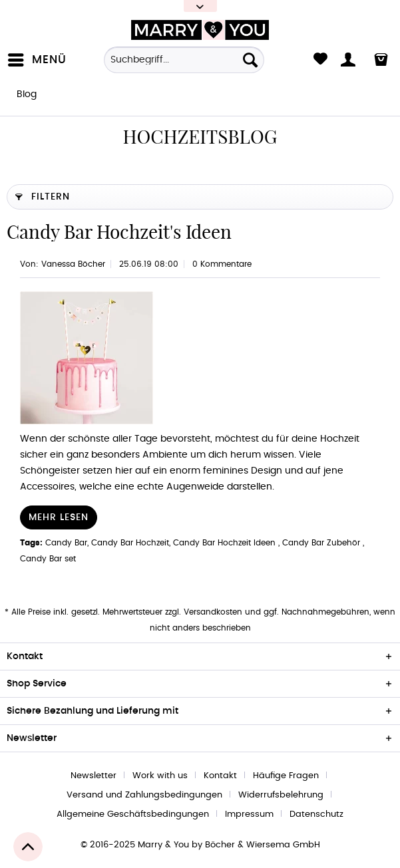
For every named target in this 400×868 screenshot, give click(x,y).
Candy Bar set (48, 559)
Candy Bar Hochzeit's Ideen (119, 232)
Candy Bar (66, 543)
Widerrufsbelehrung (281, 795)
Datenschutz (316, 814)
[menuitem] (40, 60)
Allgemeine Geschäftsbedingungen (133, 814)
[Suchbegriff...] (184, 60)
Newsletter (94, 776)
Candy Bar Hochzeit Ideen (226, 543)
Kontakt (220, 776)
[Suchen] (250, 60)
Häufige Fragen (286, 776)
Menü (37, 57)
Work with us (160, 776)
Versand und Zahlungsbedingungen (144, 795)
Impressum (249, 814)
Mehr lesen (59, 517)
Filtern (43, 194)
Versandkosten (213, 612)
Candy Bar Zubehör (322, 543)
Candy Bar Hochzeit (130, 543)
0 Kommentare (222, 264)
